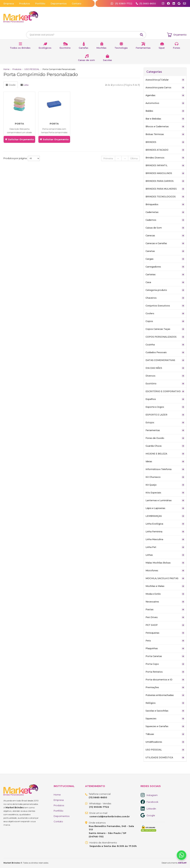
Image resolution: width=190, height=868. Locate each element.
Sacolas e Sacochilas (165, 711)
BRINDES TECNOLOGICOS (165, 197)
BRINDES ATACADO (165, 150)
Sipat (162, 48)
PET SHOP (165, 625)
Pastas (165, 610)
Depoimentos (59, 3)
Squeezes (165, 719)
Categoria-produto (165, 290)
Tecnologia (121, 48)
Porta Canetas (165, 656)
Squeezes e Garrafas (165, 726)
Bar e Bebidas (165, 119)
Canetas (165, 251)
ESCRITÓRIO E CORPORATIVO (165, 391)
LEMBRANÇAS (165, 516)
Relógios (165, 703)
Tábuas (165, 734)
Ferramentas (143, 48)
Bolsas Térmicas (165, 134)
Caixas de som (86, 60)
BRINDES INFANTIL (165, 165)
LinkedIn (151, 809)
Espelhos (165, 399)
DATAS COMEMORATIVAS (165, 360)
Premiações (165, 687)
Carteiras (165, 275)
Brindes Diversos (165, 158)
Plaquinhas (165, 648)
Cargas (165, 259)
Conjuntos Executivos (165, 306)
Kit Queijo (165, 485)
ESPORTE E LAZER (165, 415)
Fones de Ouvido (165, 438)
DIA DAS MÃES (165, 368)
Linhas (165, 555)
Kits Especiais (165, 493)
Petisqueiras (165, 633)
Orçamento (180, 35)
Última (134, 158)
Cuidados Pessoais (165, 352)
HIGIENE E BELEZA (165, 454)
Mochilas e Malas (165, 586)
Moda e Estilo (165, 594)
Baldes (165, 111)
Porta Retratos (165, 672)
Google (151, 815)
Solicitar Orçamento (19, 139)
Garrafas (83, 48)
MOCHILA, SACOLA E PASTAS (165, 578)
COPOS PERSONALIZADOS (165, 337)
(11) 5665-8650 (148, 3)
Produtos (24, 3)
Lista (24, 85)
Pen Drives (165, 617)
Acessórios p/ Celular (165, 80)
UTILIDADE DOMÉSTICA (165, 758)
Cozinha (165, 345)
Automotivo (165, 103)
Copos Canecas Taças (165, 329)
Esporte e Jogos (165, 407)
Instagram (152, 795)
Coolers (165, 314)
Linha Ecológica (165, 524)
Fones (177, 48)
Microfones (165, 571)
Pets (165, 641)
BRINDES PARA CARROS (165, 181)
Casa (165, 282)
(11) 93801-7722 (122, 3)
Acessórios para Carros (165, 88)
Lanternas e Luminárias (165, 500)
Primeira (108, 158)
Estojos (165, 423)
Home (6, 69)
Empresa (9, 3)
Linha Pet (165, 547)
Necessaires (165, 602)
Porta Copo (165, 664)
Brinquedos (165, 204)
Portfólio (40, 3)
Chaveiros (165, 298)
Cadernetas (165, 212)
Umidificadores (165, 742)
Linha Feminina (165, 532)
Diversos (165, 376)
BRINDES (165, 142)
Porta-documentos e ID (165, 680)
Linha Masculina (165, 539)
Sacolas (107, 60)
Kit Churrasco (165, 477)
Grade (11, 85)
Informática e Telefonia (165, 469)
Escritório (65, 48)
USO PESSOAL (32, 69)
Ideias (165, 462)
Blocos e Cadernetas (165, 127)
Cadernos (165, 220)
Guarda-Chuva (165, 446)
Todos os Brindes (20, 48)
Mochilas (101, 48)
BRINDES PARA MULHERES (165, 189)
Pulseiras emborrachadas (165, 695)
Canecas (165, 236)
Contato (77, 3)
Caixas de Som (165, 228)
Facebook (152, 802)
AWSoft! (182, 863)
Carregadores (165, 267)
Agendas (165, 95)
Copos (165, 321)
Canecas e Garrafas (165, 243)
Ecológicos (45, 48)
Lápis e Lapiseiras (165, 508)
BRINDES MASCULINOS (165, 173)
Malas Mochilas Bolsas (165, 563)
